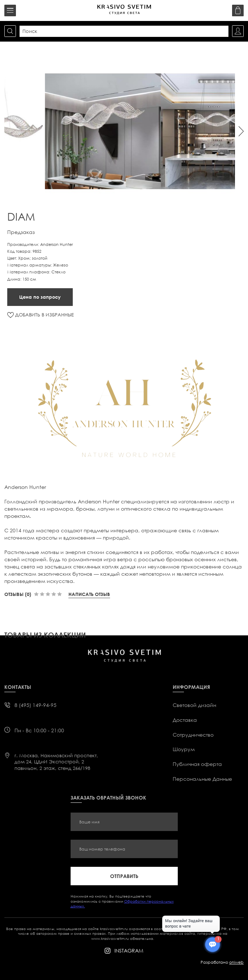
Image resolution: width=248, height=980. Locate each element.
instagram (129, 951)
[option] (129, 131)
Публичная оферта (197, 764)
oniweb (236, 962)
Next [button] (241, 131)
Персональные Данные (202, 779)
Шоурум (184, 749)
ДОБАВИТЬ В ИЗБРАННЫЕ (45, 315)
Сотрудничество (193, 735)
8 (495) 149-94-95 (35, 705)
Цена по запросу (40, 297)
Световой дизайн (194, 705)
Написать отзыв (89, 594)
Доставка (185, 720)
